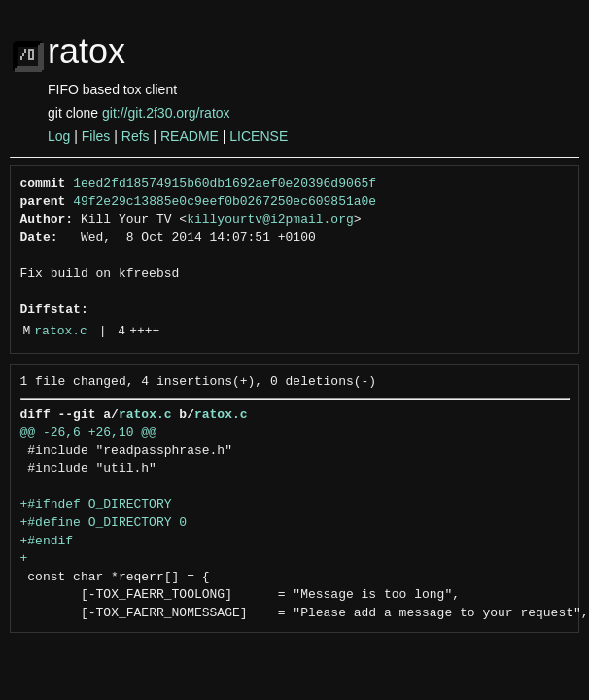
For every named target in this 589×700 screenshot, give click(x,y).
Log (59, 136)
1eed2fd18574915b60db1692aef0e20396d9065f (225, 184)
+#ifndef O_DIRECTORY (96, 505)
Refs (136, 136)
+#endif (47, 542)
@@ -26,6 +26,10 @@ (88, 433)
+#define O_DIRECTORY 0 (104, 523)
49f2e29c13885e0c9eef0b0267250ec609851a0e (225, 202)
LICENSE (259, 136)
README (190, 136)
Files (96, 136)
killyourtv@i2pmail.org (270, 220)
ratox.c (61, 332)
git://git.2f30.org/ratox (166, 113)
